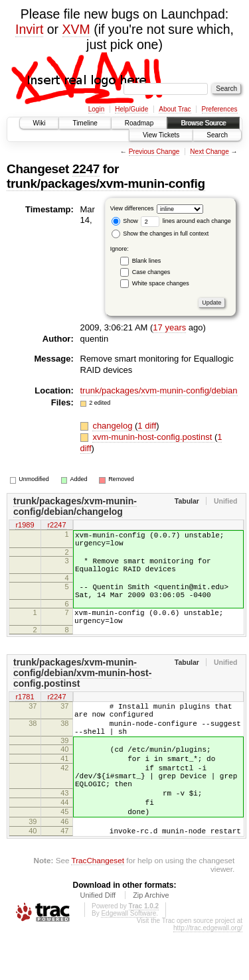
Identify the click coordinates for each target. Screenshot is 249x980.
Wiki (40, 123)
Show (125, 221)
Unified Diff (98, 943)
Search (217, 135)
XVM (76, 29)
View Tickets (161, 135)
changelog (114, 426)
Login (96, 109)
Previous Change (154, 152)
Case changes (151, 272)
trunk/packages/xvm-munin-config (106, 183)
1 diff (147, 426)
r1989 (25, 525)
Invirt (29, 29)
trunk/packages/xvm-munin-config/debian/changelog (75, 506)
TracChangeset (97, 908)
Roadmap (139, 123)
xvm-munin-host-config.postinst (153, 437)
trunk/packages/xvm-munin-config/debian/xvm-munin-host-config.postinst (82, 691)
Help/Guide (131, 109)
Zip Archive (151, 943)
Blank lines (147, 261)
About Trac (175, 109)
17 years (169, 327)
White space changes (161, 283)
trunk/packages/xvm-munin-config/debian (159, 390)
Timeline (85, 123)
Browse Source (203, 123)
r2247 (56, 525)
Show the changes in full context (160, 234)
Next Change (209, 152)
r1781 (25, 715)
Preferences (220, 109)
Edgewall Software (128, 961)
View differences (132, 208)
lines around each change (186, 221)
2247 (86, 169)
